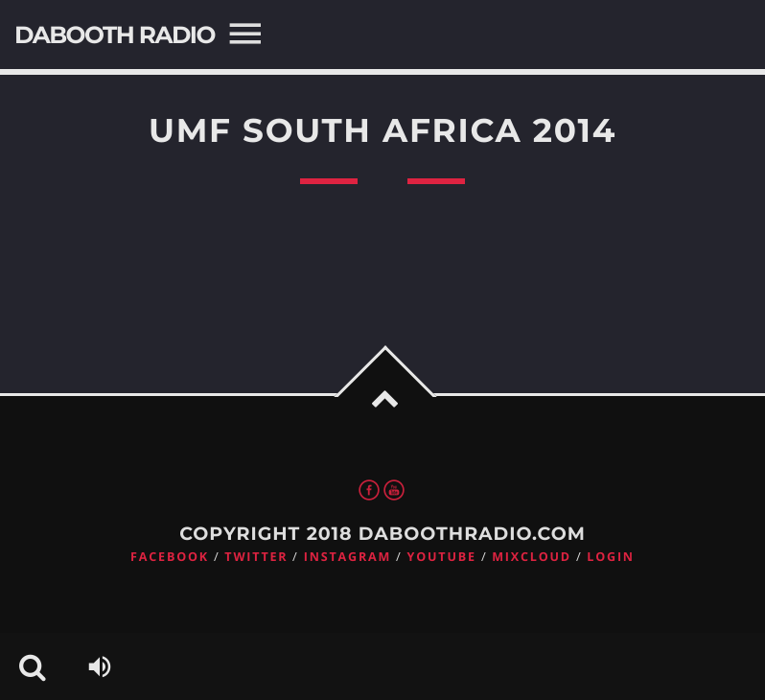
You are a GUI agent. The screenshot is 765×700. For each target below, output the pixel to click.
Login (611, 557)
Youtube (442, 557)
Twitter (256, 557)
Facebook (170, 557)
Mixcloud (532, 557)
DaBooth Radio (115, 35)
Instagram (348, 557)
